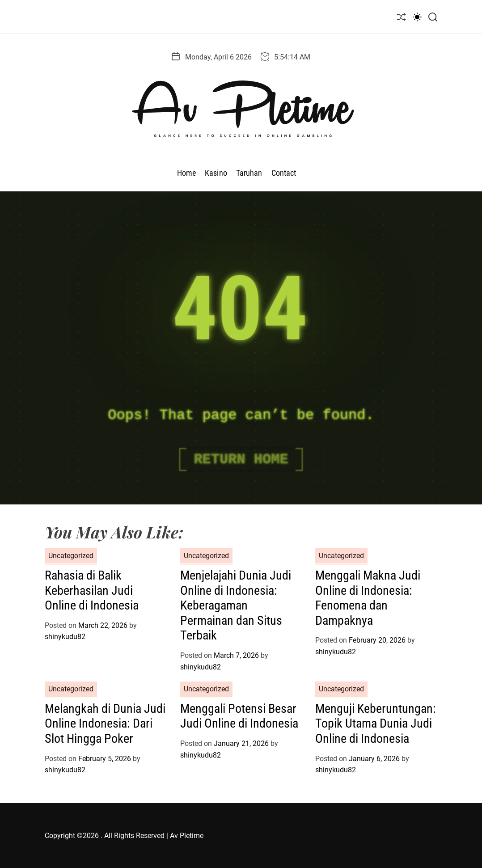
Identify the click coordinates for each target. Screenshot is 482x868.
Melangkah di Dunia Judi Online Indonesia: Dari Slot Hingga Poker (105, 724)
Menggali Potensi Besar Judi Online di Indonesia (239, 716)
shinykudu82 (65, 637)
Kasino (216, 173)
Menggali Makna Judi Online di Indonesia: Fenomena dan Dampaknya (368, 598)
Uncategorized (71, 556)
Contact (284, 173)
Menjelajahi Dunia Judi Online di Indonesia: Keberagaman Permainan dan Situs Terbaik (236, 605)
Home (186, 173)
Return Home (241, 459)
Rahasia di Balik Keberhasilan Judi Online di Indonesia (92, 590)
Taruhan (249, 173)
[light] (417, 17)
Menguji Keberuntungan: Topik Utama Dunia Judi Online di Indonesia (376, 724)
